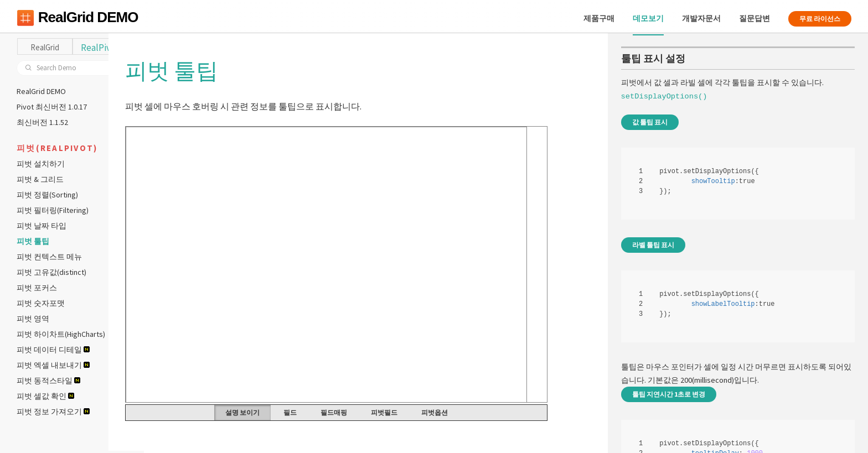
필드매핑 (358, 415)
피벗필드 (409, 415)
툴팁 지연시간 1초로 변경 (669, 395)
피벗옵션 (459, 415)
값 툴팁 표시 (650, 124)
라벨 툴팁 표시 (653, 246)
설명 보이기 (267, 415)
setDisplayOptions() (664, 98)
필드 (314, 415)
